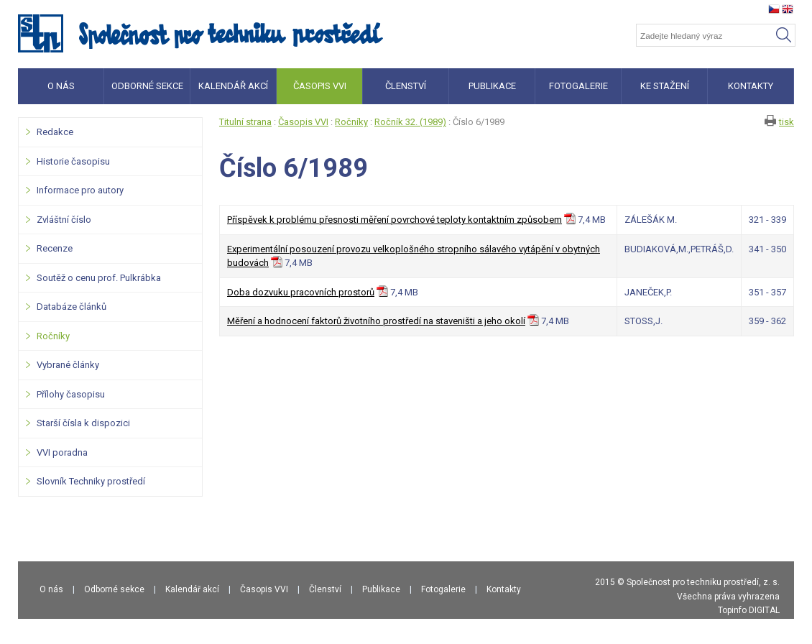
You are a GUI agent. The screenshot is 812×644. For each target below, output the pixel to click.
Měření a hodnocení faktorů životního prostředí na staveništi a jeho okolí (376, 321)
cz (774, 9)
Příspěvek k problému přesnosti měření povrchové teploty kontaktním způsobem (395, 220)
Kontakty (504, 589)
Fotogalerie (443, 589)
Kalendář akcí (192, 589)
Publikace (381, 589)
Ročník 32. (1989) (410, 122)
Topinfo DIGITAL (749, 610)
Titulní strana (245, 122)
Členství (325, 589)
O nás (51, 589)
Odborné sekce (114, 589)
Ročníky (351, 122)
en (788, 9)
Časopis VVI (303, 122)
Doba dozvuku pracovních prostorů (301, 292)
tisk (786, 122)
